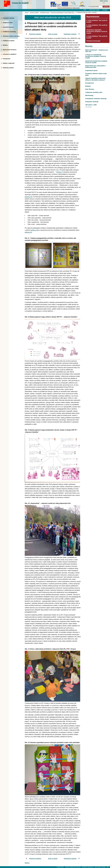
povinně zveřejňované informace (73, 867)
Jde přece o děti (91, 105)
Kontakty (105, 10)
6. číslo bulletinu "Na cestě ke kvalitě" (97, 21)
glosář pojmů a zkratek (100, 867)
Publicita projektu (8, 68)
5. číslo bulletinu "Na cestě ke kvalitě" (97, 26)
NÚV (85, 10)
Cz (104, 3)
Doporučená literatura (10, 50)
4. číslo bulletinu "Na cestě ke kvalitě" (97, 37)
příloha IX (28, 232)
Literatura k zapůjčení (10, 54)
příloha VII (29, 197)
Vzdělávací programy (9, 32)
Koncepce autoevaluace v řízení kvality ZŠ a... (63, 12)
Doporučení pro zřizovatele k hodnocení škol (95, 67)
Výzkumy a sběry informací (11, 36)
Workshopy (89, 95)
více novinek (88, 107)
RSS (108, 867)
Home (27, 12)
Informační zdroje (94, 10)
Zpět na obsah (53, 34)
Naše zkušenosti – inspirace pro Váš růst (97, 51)
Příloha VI (59, 172)
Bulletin (5, 45)
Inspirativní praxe (8, 27)
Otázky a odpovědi (9, 63)
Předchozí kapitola (35, 34)
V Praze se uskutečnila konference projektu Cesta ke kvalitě (96, 56)
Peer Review (90, 89)
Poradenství (7, 59)
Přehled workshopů (93, 41)
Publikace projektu (9, 41)
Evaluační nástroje (9, 18)
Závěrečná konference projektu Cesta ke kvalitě (96, 62)
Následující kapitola (70, 34)
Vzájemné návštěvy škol (94, 92)
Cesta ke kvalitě (20, 3)
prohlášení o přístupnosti (88, 867)
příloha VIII (35, 230)
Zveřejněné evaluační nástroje (96, 99)
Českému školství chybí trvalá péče (96, 74)
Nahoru (27, 863)
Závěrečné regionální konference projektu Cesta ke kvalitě (97, 31)
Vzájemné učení (8, 23)
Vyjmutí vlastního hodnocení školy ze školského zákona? (95, 79)
